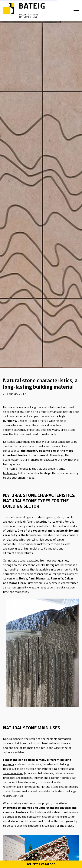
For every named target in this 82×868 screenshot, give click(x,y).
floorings (65, 778)
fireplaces (9, 778)
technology (10, 473)
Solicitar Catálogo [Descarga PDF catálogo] (41, 864)
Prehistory (17, 412)
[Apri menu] (76, 10)
